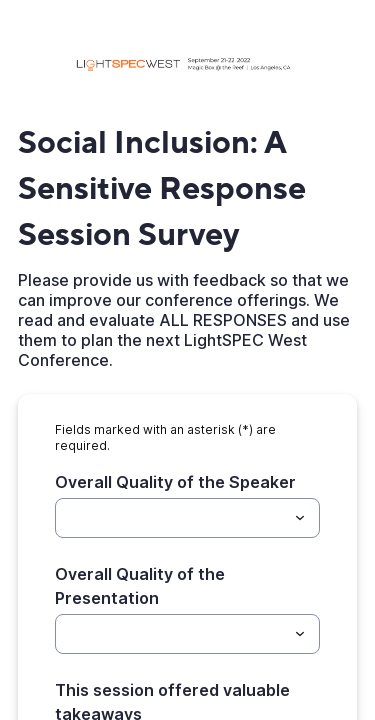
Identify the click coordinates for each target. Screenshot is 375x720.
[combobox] (187, 518)
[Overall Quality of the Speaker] (171, 518)
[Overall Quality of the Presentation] (171, 634)
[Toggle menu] (300, 518)
